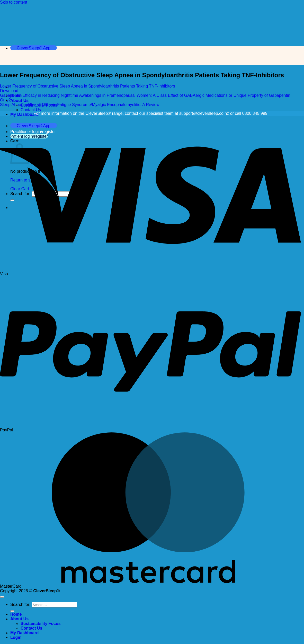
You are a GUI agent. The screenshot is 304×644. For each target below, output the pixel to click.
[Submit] (12, 611)
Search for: (20, 604)
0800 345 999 (255, 113)
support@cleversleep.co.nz (204, 113)
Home (16, 614)
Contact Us (31, 110)
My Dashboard (24, 114)
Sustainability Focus (41, 624)
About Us (19, 101)
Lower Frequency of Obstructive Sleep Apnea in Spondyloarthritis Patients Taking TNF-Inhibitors (88, 86)
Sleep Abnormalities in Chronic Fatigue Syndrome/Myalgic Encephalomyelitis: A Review (80, 105)
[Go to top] (2, 597)
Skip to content (14, 2)
